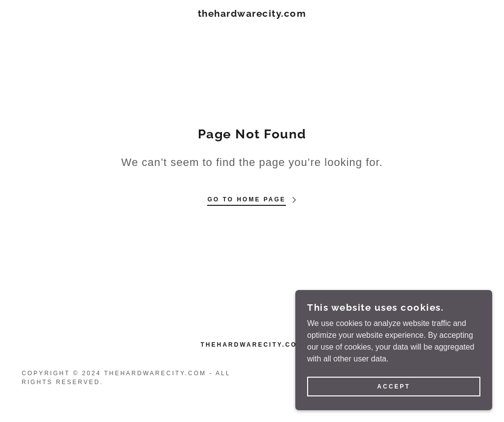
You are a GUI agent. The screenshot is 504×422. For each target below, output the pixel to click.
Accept (394, 400)
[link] (252, 14)
